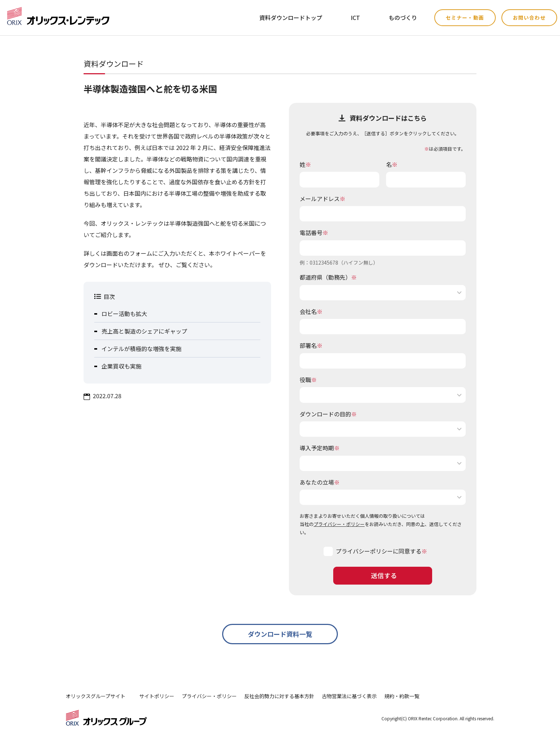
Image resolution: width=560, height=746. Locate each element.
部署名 (311, 345)
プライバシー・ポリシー (339, 524)
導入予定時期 (320, 448)
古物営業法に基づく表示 (349, 696)
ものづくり (403, 17)
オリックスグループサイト (96, 696)
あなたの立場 (320, 482)
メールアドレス (322, 199)
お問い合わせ (529, 17)
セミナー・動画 (465, 17)
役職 (308, 380)
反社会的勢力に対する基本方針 (279, 696)
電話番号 (314, 232)
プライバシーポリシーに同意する (379, 551)
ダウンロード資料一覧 (280, 634)
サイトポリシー (157, 696)
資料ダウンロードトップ (291, 17)
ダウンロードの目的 (328, 414)
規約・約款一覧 (402, 696)
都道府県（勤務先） (328, 277)
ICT (355, 17)
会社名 (311, 311)
